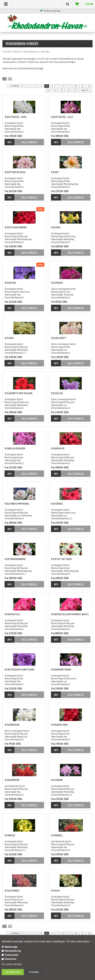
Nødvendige (11, 947)
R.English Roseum (15, 449)
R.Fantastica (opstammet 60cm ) (70, 614)
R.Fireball (57, 835)
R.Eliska (9, 338)
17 (75, 91)
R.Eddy (55, 172)
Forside (6, 52)
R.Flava (55, 891)
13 (48, 91)
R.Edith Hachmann (15, 228)
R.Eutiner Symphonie (17, 504)
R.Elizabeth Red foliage (18, 393)
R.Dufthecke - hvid (15, 117)
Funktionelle (11, 955)
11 (82, 86)
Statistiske (10, 959)
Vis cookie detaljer (12, 964)
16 (69, 91)
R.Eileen (56, 228)
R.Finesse (10, 835)
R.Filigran (57, 780)
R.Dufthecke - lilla (62, 117)
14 (55, 91)
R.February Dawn (61, 670)
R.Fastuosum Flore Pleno (19, 670)
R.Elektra (10, 283)
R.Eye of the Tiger (61, 559)
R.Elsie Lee (57, 393)
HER (41, 68)
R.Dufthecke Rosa (15, 172)
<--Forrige (14, 86)
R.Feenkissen (12, 725)
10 (76, 86)
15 (62, 91)
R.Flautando (12, 891)
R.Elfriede (57, 283)
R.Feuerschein (59, 725)
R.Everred (57, 504)
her (92, 941)
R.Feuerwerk (12, 780)
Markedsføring (13, 951)
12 (89, 86)
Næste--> (86, 91)
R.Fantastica (12, 614)
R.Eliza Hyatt (59, 338)
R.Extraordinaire (15, 559)
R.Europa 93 (58, 449)
